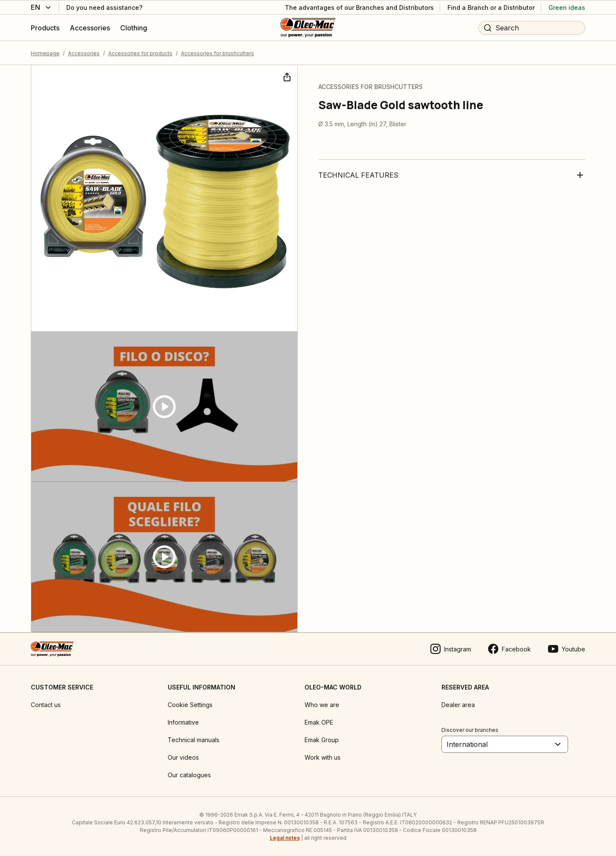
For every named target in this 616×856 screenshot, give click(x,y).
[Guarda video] (164, 407)
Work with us (323, 757)
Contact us (46, 705)
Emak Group (322, 740)
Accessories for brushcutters (218, 53)
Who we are (322, 705)
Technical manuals (194, 740)
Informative (183, 722)
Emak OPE (319, 722)
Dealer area (458, 705)
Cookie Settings (190, 705)
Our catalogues (189, 775)
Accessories (84, 53)
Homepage (45, 53)
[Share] (286, 76)
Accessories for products (140, 53)
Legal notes (285, 838)
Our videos (183, 757)
